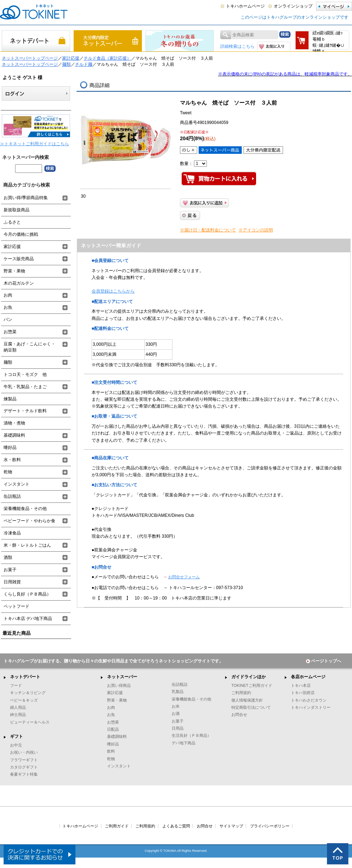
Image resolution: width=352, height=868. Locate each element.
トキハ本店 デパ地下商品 (28, 619)
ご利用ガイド (117, 826)
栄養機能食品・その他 (25, 509)
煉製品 (10, 399)
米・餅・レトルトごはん (27, 545)
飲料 (111, 751)
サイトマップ (231, 826)
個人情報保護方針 (247, 700)
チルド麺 (84, 64)
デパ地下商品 (184, 743)
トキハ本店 (301, 685)
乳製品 (178, 692)
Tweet (186, 113)
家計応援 (71, 58)
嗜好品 (10, 447)
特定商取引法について (251, 707)
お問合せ (239, 715)
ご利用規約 (241, 693)
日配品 (113, 729)
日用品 (178, 728)
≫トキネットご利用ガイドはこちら (34, 144)
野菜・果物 (14, 271)
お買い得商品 (119, 685)
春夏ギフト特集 (24, 774)
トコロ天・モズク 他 (25, 375)
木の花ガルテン (19, 283)
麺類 (66, 64)
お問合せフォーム (184, 577)
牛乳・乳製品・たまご (25, 387)
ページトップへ (324, 661)
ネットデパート (25, 677)
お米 (176, 706)
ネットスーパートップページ (30, 58)
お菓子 (10, 570)
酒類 (8, 557)
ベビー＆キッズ (24, 700)
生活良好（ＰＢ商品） (191, 735)
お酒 (176, 713)
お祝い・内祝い (24, 752)
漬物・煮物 (14, 423)
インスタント (17, 484)
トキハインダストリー (311, 707)
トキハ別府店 (303, 693)
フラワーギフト (24, 760)
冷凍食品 (12, 533)
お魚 (8, 307)
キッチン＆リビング (28, 693)
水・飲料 (12, 460)
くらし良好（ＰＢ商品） (27, 594)
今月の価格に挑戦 (21, 234)
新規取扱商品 (17, 210)
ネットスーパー (122, 677)
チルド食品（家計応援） (107, 58)
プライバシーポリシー (270, 826)
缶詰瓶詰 (12, 496)
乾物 (8, 472)
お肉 (8, 295)
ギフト (17, 736)
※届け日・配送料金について (208, 230)
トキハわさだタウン (309, 700)
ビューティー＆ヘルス (30, 722)
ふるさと (12, 222)
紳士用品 (18, 715)
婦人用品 (18, 707)
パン (8, 320)
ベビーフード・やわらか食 (29, 521)
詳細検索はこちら (237, 46)
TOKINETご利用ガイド (252, 685)
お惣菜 (10, 332)
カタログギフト (24, 767)
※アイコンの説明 (256, 230)
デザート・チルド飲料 (25, 411)
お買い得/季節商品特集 (26, 198)
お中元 (16, 745)
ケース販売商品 (19, 259)
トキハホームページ (245, 6)
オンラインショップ (293, 6)
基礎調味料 (14, 435)
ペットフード (17, 606)
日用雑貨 (12, 582)
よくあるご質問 (176, 826)
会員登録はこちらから (113, 291)
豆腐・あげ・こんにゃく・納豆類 (29, 347)
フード (16, 685)
